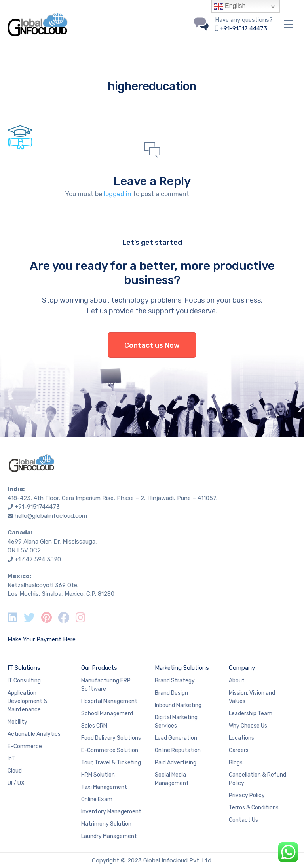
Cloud (15, 771)
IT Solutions (24, 668)
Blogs (236, 763)
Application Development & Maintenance (28, 701)
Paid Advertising (176, 763)
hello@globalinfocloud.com (51, 516)
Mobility (17, 722)
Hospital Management (109, 701)
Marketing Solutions (182, 668)
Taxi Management (104, 787)
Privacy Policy (247, 795)
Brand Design (171, 693)
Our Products (99, 668)
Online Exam (97, 799)
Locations (241, 738)
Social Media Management (172, 779)
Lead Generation (176, 738)
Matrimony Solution (106, 824)
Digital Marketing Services (176, 722)
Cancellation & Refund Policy (257, 779)
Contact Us (243, 820)
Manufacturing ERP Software (106, 685)
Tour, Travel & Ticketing (111, 763)
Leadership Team (251, 714)
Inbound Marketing (178, 705)
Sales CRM (94, 726)
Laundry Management (109, 836)
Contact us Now (152, 345)
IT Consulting (24, 681)
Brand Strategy (175, 681)
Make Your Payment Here (42, 639)
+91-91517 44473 (244, 28)
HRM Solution (98, 775)
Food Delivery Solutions (111, 738)
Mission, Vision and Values (252, 697)
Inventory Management (111, 812)
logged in (118, 194)
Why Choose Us (248, 726)
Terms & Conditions (254, 808)
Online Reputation (178, 750)
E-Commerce (25, 746)
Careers (239, 750)
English (230, 6)
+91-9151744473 (37, 507)
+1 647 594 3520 (38, 559)
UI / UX (16, 783)
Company (242, 668)
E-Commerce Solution (110, 750)
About (237, 681)
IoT (11, 759)
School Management (107, 714)
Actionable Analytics (34, 734)
